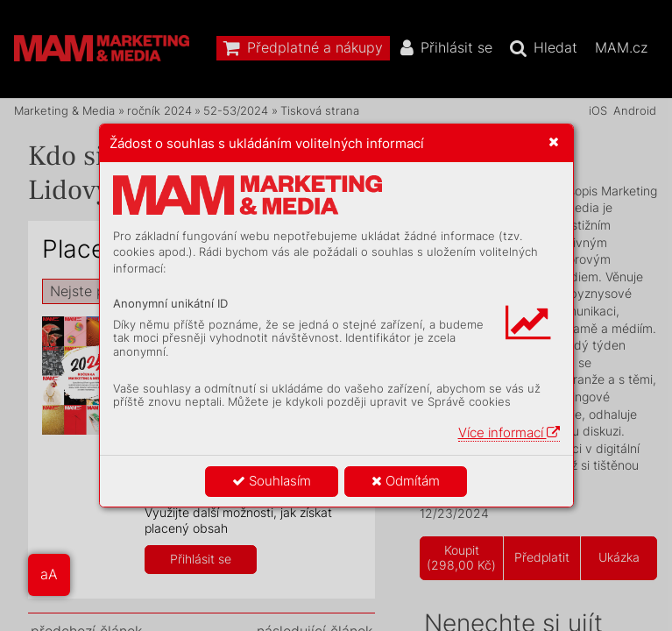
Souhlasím (272, 481)
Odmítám (406, 481)
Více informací (509, 432)
